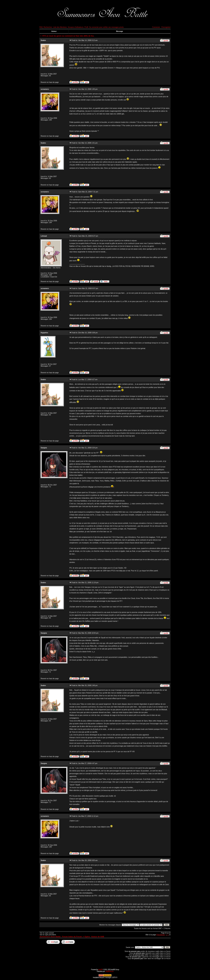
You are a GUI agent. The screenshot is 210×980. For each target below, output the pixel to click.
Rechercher (48, 27)
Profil (86, 27)
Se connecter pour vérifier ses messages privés (106, 27)
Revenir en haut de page (50, 82)
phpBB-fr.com (110, 971)
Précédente (161, 935)
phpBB (100, 970)
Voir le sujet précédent (48, 935)
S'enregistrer (166, 27)
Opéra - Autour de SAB (94, 937)
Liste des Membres (60, 27)
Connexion (156, 27)
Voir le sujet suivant (47, 933)
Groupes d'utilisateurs (76, 27)
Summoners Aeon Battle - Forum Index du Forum (61, 937)
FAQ (41, 27)
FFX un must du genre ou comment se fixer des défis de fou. (68, 36)
